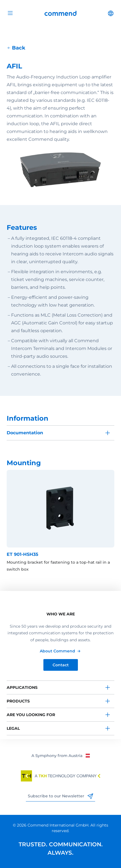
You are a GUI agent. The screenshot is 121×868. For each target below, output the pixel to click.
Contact (61, 665)
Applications (22, 687)
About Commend (57, 651)
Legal (13, 728)
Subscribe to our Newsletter (60, 796)
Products (18, 701)
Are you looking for (31, 715)
